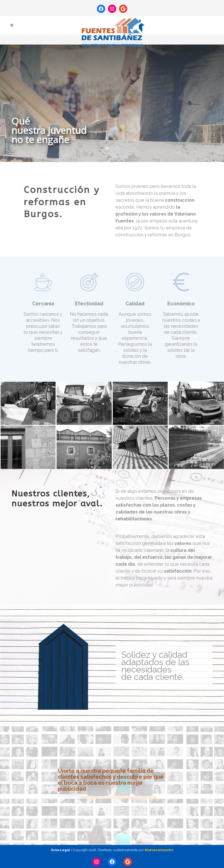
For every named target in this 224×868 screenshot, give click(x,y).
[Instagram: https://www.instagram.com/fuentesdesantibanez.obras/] (112, 9)
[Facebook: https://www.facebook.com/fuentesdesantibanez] (101, 9)
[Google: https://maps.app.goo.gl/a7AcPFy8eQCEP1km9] (128, 862)
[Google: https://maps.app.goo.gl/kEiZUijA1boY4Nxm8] (123, 9)
